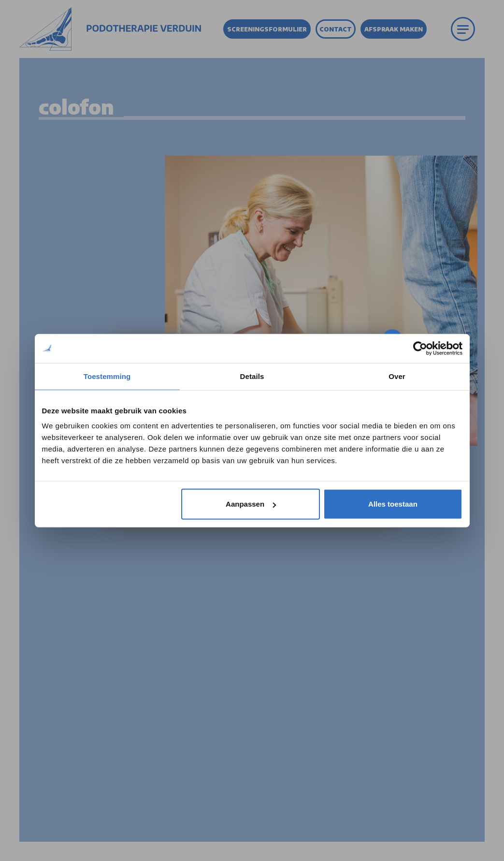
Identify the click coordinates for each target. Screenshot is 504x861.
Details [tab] (252, 376)
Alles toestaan (393, 504)
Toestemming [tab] (107, 376)
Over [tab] (397, 376)
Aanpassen (251, 504)
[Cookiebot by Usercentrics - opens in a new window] (420, 348)
